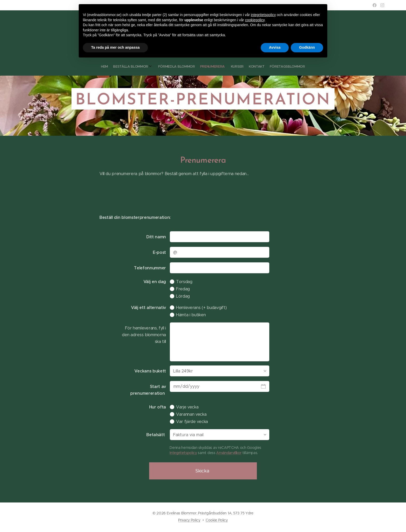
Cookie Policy (217, 520)
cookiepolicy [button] (255, 20)
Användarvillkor (229, 452)
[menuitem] (187, 67)
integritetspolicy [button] (263, 15)
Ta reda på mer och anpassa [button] (115, 47)
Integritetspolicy (183, 452)
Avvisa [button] (275, 47)
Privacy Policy (189, 520)
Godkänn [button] (307, 47)
